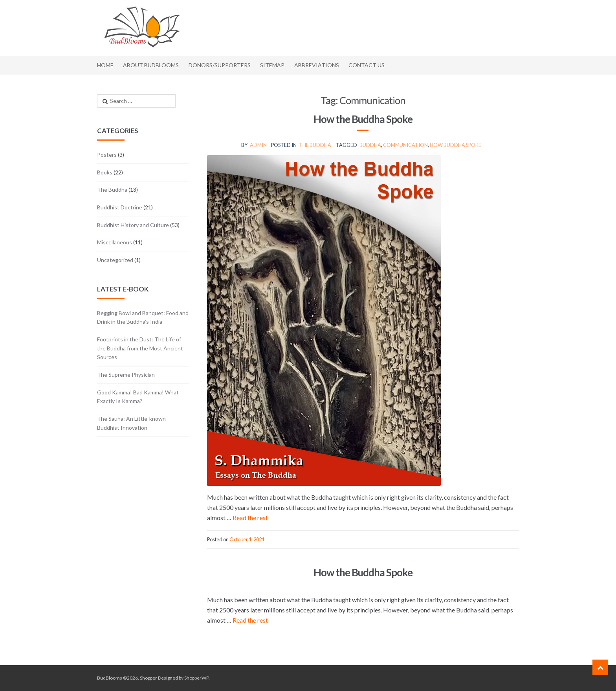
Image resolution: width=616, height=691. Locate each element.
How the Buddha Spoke (363, 119)
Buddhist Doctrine (120, 207)
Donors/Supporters (220, 65)
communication (405, 145)
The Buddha (315, 145)
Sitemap (272, 65)
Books (105, 172)
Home (105, 65)
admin (258, 145)
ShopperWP (196, 678)
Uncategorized (115, 260)
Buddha (370, 145)
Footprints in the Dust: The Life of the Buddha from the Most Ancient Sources (140, 348)
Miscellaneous (115, 242)
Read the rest (250, 518)
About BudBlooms (151, 65)
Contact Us (367, 65)
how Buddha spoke (456, 145)
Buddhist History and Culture (133, 225)
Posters (107, 155)
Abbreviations (317, 65)
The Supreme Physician (126, 375)
